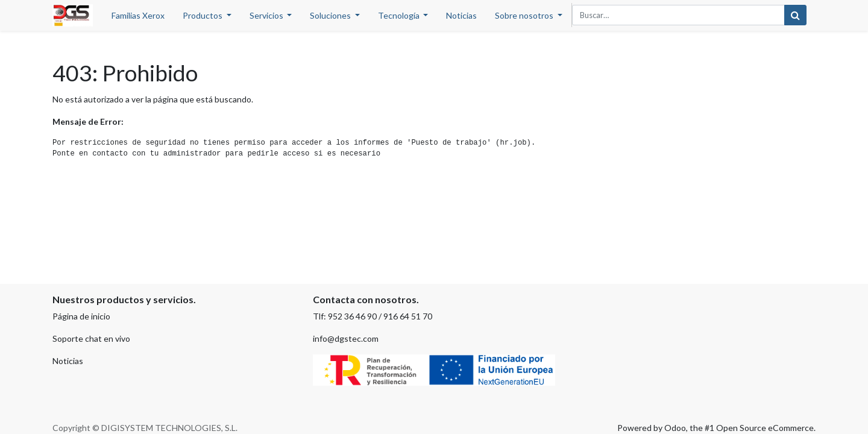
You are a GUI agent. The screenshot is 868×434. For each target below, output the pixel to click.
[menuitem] (138, 15)
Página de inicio (81, 316)
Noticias (68, 361)
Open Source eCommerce (765, 428)
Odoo (675, 428)
